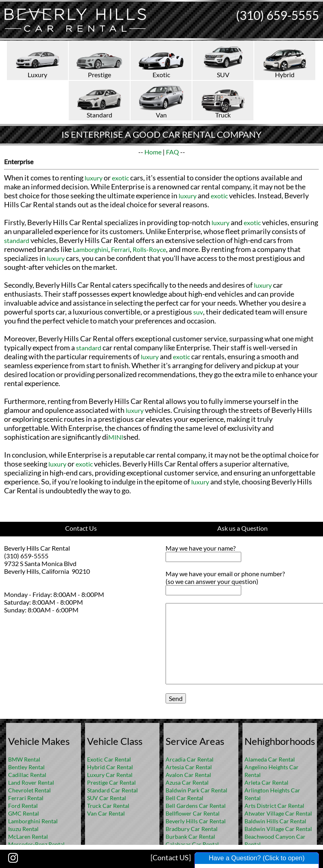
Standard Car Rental (112, 790)
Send (176, 698)
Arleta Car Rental (266, 782)
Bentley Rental (26, 767)
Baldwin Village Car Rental (278, 829)
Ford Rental (23, 806)
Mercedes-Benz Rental (36, 844)
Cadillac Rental (27, 775)
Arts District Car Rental (274, 806)
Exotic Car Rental (109, 759)
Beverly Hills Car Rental (196, 821)
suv (198, 312)
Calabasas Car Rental (192, 844)
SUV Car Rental (107, 798)
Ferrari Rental (26, 798)
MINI (116, 437)
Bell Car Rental (184, 798)
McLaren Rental (28, 837)
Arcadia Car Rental (190, 759)
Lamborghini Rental (33, 821)
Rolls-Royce (149, 249)
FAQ (172, 152)
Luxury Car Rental (110, 775)
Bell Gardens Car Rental (196, 806)
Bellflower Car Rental (193, 813)
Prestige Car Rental (111, 782)
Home (153, 152)
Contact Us (81, 528)
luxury (94, 178)
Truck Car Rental (108, 806)
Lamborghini (91, 249)
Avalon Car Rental (188, 775)
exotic (120, 178)
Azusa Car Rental (187, 782)
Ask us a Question (242, 528)
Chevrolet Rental (29, 790)
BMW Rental (24, 759)
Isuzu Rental (23, 829)
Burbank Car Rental (190, 837)
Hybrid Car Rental (110, 767)
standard (17, 240)
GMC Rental (24, 813)
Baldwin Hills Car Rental (275, 821)
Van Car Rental (106, 813)
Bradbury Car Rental (192, 829)
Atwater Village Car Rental (278, 813)
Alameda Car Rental (270, 759)
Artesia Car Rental (189, 767)
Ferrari (120, 249)
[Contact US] (171, 857)
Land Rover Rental (31, 782)
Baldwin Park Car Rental (196, 790)
